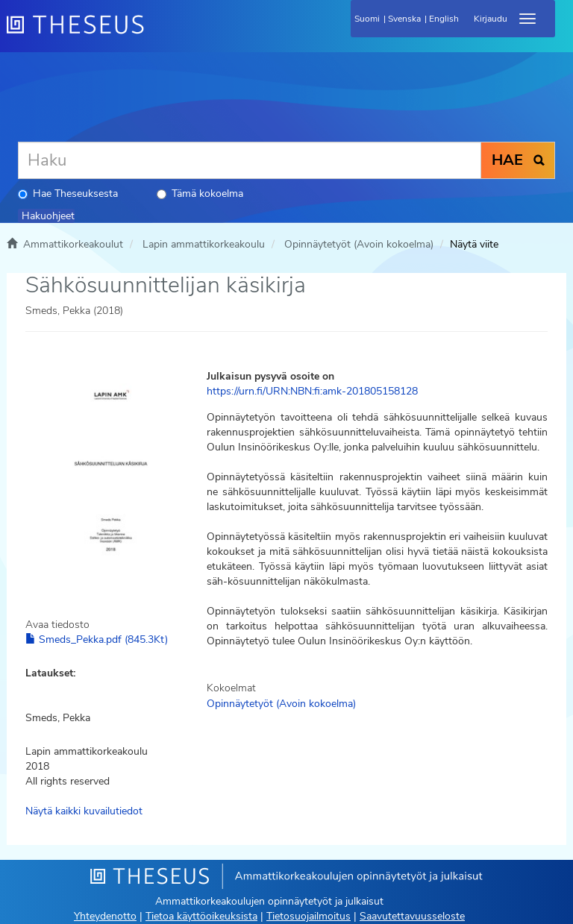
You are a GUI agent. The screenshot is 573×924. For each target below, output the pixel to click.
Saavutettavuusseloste (412, 916)
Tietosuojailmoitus (309, 916)
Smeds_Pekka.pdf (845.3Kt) (97, 639)
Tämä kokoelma (200, 194)
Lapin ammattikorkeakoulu (204, 244)
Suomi (367, 19)
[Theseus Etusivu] (156, 34)
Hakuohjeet (48, 216)
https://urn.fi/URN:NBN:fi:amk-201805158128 (312, 391)
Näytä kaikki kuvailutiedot (84, 811)
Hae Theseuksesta (68, 194)
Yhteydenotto (105, 916)
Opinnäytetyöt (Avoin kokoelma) (359, 244)
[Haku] (250, 160)
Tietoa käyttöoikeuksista (201, 916)
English (444, 19)
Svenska (404, 19)
